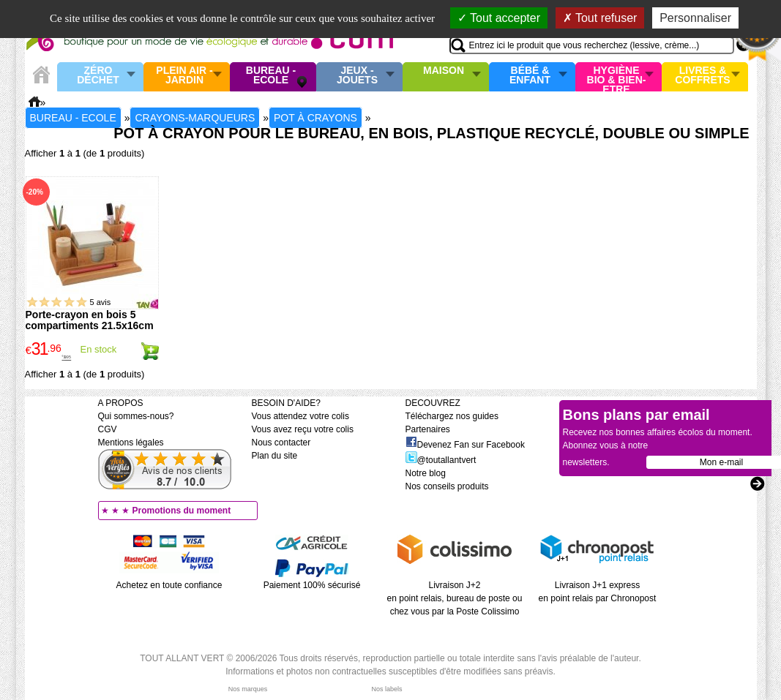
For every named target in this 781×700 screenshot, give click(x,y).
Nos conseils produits (447, 486)
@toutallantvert (441, 460)
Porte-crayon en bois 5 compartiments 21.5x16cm (90, 320)
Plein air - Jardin (184, 76)
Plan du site (275, 456)
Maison (444, 71)
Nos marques (248, 689)
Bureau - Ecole (271, 76)
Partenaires (428, 429)
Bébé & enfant (530, 76)
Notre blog (426, 473)
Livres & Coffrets (702, 76)
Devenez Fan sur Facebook (465, 445)
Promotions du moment (182, 511)
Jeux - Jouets (357, 76)
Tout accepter (499, 18)
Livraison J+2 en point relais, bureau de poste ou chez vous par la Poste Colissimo (455, 598)
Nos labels (386, 689)
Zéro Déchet (98, 76)
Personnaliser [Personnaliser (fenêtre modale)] (695, 18)
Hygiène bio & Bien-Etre (617, 77)
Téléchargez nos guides (452, 416)
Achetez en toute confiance (169, 585)
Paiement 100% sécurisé (312, 585)
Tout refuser (600, 18)
